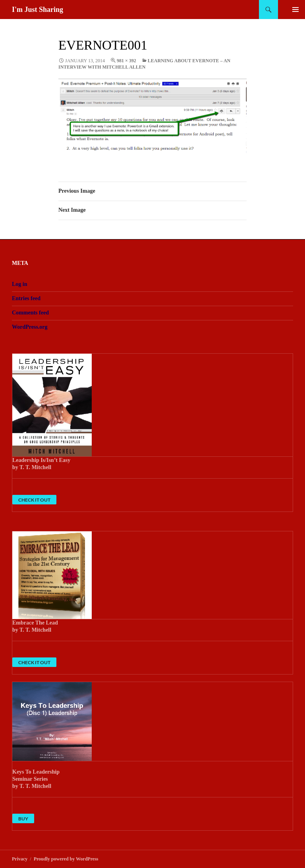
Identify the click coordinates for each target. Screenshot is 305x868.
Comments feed (30, 313)
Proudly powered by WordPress (66, 859)
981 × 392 (126, 61)
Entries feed (26, 298)
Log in (20, 284)
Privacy (20, 859)
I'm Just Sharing (38, 10)
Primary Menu (295, 10)
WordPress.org (30, 327)
